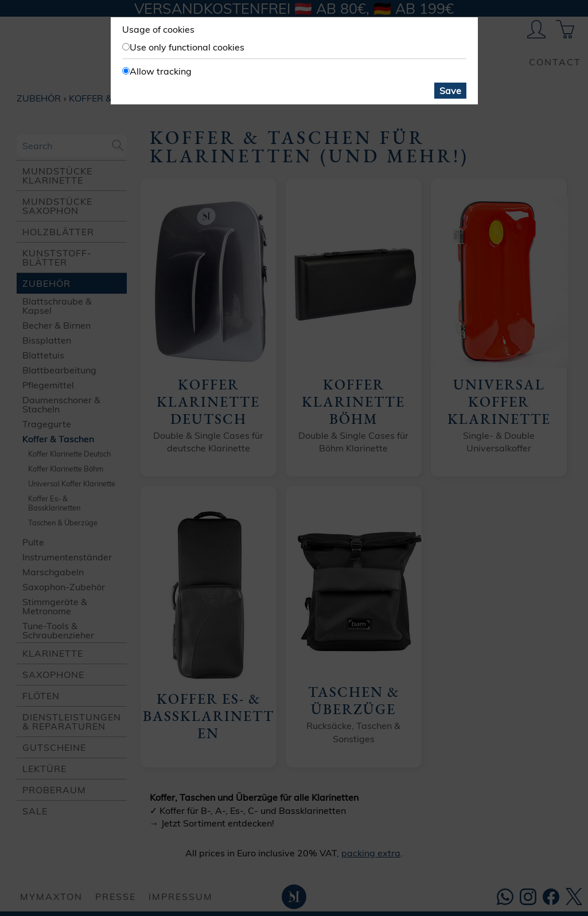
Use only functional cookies (187, 47)
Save (450, 91)
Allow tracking (161, 71)
